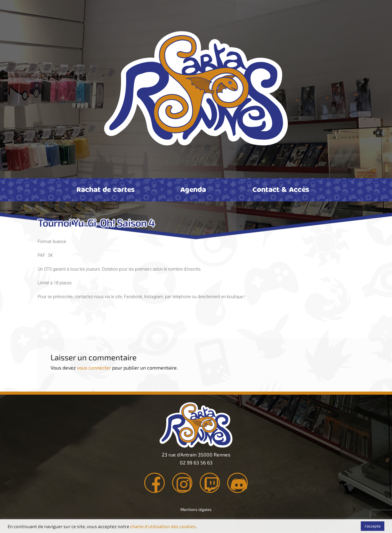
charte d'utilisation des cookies (163, 526)
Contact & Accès (281, 189)
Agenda (193, 189)
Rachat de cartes (106, 189)
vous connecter (94, 368)
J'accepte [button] (373, 526)
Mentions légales (196, 511)
